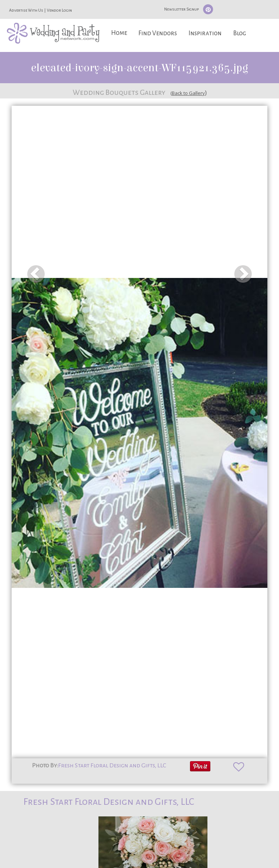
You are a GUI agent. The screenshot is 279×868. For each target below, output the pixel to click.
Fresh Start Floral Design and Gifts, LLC (112, 766)
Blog (240, 33)
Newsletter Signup (181, 9)
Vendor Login (59, 10)
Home (119, 33)
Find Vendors (158, 33)
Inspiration (205, 33)
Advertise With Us (26, 10)
